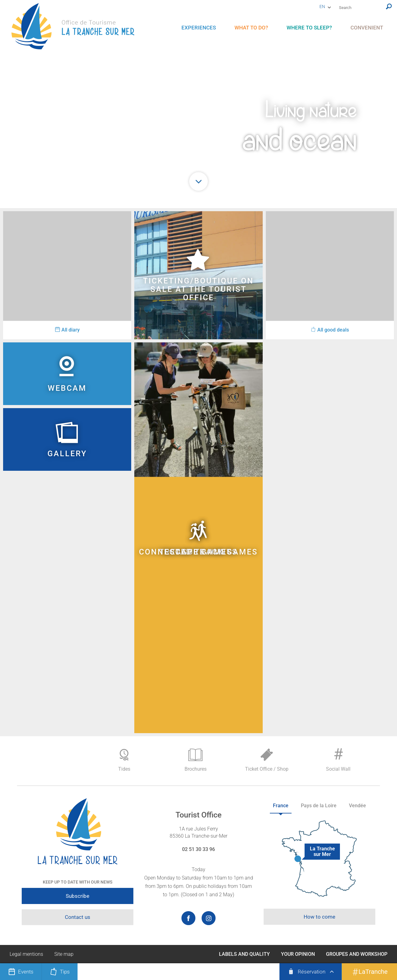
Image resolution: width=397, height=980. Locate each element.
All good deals (330, 330)
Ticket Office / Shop (267, 760)
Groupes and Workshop (357, 954)
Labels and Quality (244, 954)
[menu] (199, 28)
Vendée (357, 806)
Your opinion (298, 954)
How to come (319, 917)
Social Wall (338, 759)
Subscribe (78, 896)
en (322, 7)
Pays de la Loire (319, 806)
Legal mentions (26, 954)
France (281, 806)
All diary (67, 330)
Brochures (195, 760)
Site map (64, 954)
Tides (124, 760)
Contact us (78, 917)
